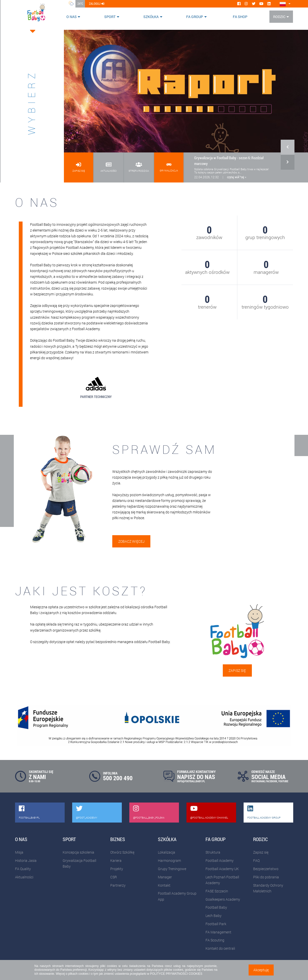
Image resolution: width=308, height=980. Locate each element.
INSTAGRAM (258, 781)
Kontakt (164, 885)
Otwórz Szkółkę (122, 852)
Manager (165, 877)
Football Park (216, 924)
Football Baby (216, 907)
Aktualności (24, 877)
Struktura (213, 852)
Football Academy (220, 860)
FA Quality (23, 869)
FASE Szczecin (217, 891)
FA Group (195, 17)
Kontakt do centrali (220, 948)
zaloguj (97, 4)
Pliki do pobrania (266, 877)
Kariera (116, 860)
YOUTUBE (283, 781)
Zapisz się (237, 670)
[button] (288, 160)
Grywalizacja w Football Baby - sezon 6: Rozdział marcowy (229, 161)
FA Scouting (215, 940)
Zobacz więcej (131, 541)
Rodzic (279, 17)
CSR (114, 877)
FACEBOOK (271, 781)
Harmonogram (169, 860)
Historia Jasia (26, 860)
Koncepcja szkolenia (78, 852)
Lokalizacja (167, 852)
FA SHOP (240, 17)
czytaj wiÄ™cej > (237, 177)
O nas (72, 17)
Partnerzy (118, 885)
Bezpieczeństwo (266, 869)
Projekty (117, 869)
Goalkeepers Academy (223, 899)
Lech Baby (214, 916)
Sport (110, 17)
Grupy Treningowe (172, 869)
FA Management (218, 932)
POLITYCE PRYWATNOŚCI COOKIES (176, 974)
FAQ (256, 860)
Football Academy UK (222, 869)
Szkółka (151, 17)
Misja (19, 852)
